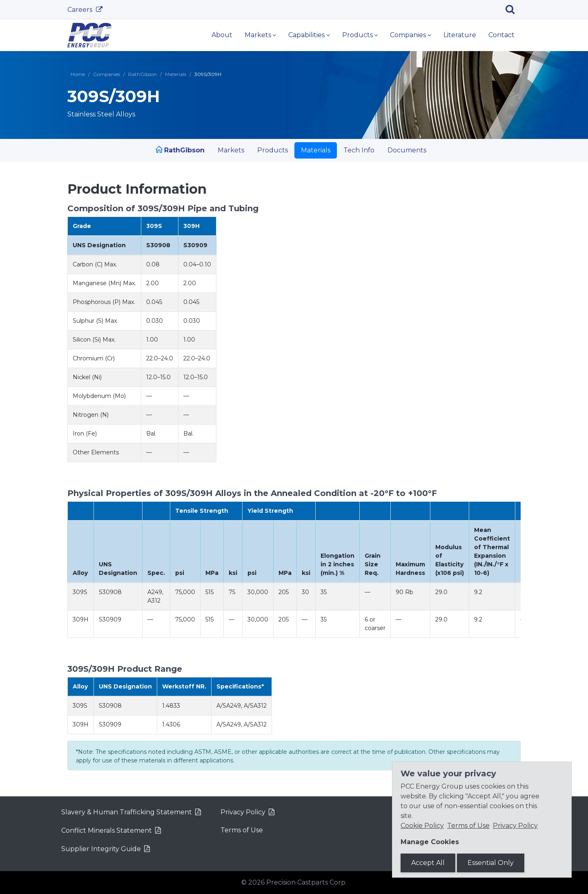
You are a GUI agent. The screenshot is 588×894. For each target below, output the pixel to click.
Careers (81, 10)
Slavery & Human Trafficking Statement (127, 812)
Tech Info (359, 150)
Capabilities (306, 35)
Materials (176, 74)
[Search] (513, 9)
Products (357, 35)
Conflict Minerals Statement (107, 830)
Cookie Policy (422, 826)
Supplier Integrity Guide (101, 849)
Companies (408, 35)
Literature (460, 35)
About (222, 35)
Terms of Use (242, 830)
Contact (501, 35)
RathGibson (143, 74)
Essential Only (491, 863)
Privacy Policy (243, 812)
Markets (258, 35)
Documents (407, 150)
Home (78, 74)
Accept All (428, 863)
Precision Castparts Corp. (306, 882)
